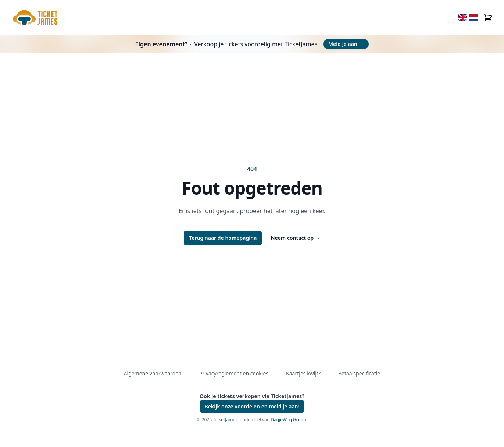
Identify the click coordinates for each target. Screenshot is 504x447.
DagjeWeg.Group (288, 420)
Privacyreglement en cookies (234, 373)
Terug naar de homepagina (223, 238)
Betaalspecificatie (359, 373)
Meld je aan (346, 44)
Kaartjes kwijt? (303, 373)
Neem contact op (295, 238)
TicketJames (225, 420)
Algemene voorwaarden (153, 373)
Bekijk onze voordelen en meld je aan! (252, 406)
